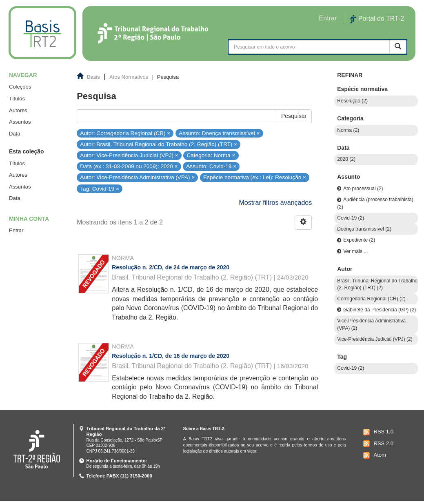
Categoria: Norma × (211, 155)
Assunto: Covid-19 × (211, 166)
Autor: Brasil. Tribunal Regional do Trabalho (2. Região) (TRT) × (159, 144)
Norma (123, 258)
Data (14, 134)
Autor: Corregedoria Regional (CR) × (125, 133)
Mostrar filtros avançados (276, 203)
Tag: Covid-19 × (100, 188)
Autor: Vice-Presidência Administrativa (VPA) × (137, 177)
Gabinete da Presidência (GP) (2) (380, 310)
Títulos (17, 99)
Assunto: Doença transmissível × (219, 133)
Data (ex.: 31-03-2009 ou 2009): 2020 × (129, 166)
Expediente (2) (359, 240)
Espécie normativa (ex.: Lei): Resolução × (255, 177)
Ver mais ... (355, 251)
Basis (93, 77)
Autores (18, 110)
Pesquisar (294, 116)
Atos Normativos (129, 77)
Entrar (16, 230)
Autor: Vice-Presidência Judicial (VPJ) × (129, 155)
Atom (374, 455)
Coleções (20, 87)
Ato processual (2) (363, 189)
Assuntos (20, 122)
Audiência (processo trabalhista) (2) (375, 203)
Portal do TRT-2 (377, 19)
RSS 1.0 (377, 432)
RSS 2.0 (377, 444)
